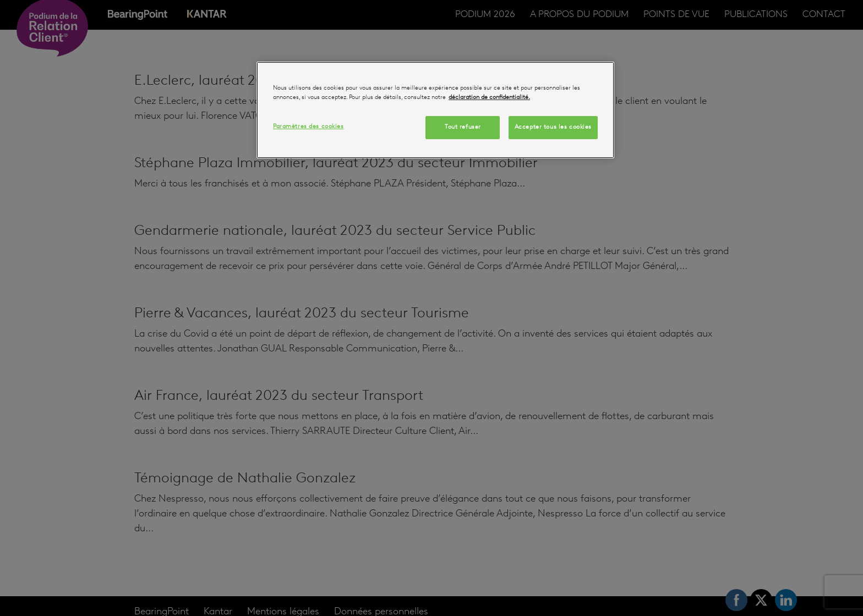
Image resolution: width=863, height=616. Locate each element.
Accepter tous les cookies (553, 127)
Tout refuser (463, 127)
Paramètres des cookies (308, 127)
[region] (435, 110)
